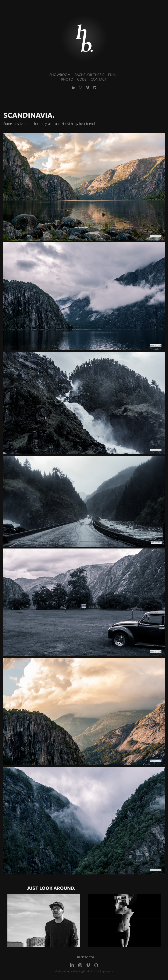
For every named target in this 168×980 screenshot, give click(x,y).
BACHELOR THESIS (89, 75)
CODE (82, 79)
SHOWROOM (60, 75)
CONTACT (99, 79)
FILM (112, 75)
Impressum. (107, 971)
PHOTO (67, 79)
